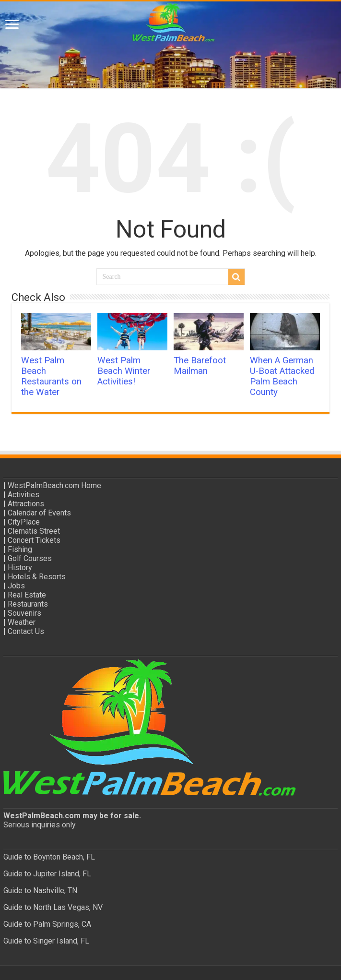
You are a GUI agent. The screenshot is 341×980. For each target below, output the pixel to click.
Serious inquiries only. (40, 825)
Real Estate (27, 595)
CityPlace (24, 522)
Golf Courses (30, 558)
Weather (22, 622)
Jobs (16, 586)
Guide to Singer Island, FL (46, 941)
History (20, 568)
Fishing (20, 549)
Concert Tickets (34, 540)
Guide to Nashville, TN (40, 890)
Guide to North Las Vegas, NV (53, 907)
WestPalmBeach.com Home (54, 485)
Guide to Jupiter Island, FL (47, 874)
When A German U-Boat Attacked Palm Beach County (282, 376)
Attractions (26, 504)
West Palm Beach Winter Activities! (124, 371)
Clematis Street (34, 531)
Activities (24, 495)
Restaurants (28, 604)
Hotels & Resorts (37, 577)
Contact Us (26, 631)
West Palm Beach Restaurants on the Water (51, 376)
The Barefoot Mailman (200, 366)
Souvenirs (24, 613)
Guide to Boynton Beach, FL (49, 857)
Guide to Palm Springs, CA (47, 924)
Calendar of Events (39, 513)
